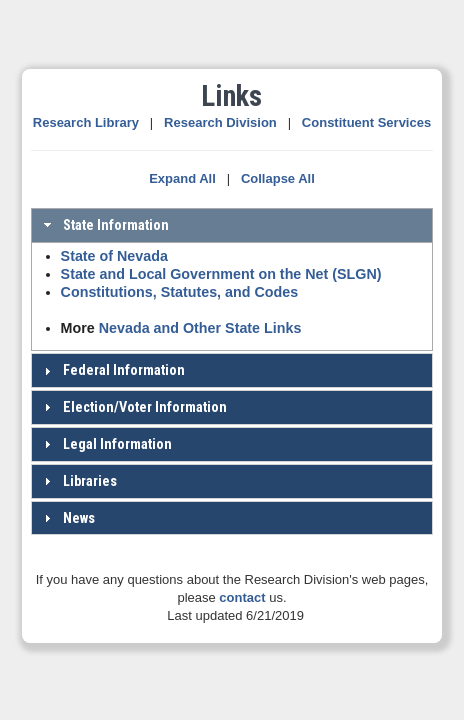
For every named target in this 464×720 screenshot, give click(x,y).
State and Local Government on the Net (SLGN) (221, 274)
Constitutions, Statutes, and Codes (180, 292)
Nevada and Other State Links (200, 328)
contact (242, 597)
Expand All (182, 178)
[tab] (232, 225)
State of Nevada (114, 256)
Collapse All (278, 178)
